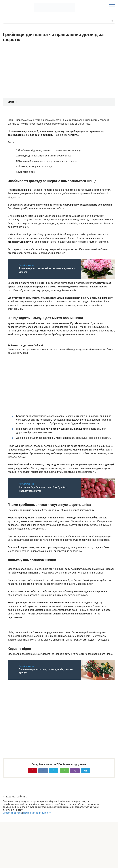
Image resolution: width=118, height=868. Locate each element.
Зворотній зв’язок (12, 813)
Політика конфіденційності (37, 813)
